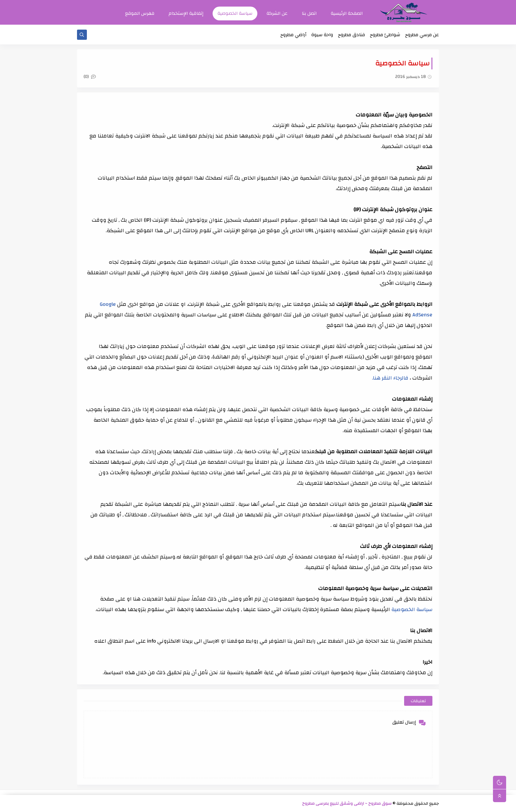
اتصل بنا (309, 13)
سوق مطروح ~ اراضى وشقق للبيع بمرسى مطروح (347, 803)
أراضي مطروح (293, 35)
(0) (90, 77)
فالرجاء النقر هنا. (390, 378)
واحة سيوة (322, 35)
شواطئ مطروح (385, 35)
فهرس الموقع (140, 13)
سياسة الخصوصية (235, 13)
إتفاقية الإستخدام (186, 13)
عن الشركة (277, 13)
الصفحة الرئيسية (347, 13)
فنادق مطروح (351, 35)
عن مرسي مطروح (422, 35)
